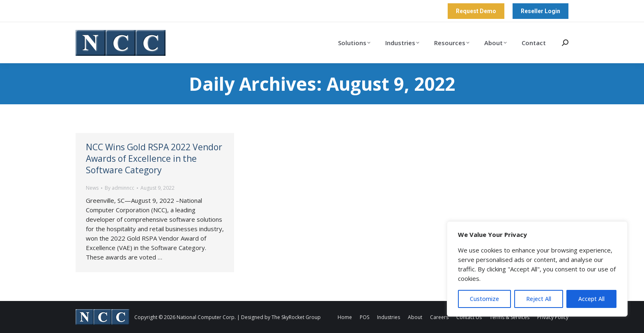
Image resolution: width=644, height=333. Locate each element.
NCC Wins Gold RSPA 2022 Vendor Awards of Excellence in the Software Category (154, 158)
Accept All (591, 299)
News (92, 188)
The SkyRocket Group (296, 317)
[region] (537, 269)
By (120, 188)
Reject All (539, 299)
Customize (484, 299)
